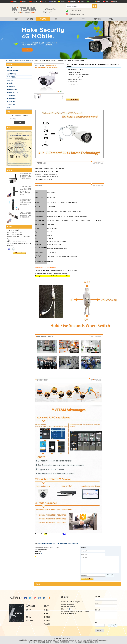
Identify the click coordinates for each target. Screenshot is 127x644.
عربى (91, 1)
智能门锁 (10, 68)
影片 (57, 19)
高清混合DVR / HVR (13, 92)
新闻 (70, 19)
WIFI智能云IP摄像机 (13, 71)
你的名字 (97, 596)
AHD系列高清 (17, 61)
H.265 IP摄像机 (11, 77)
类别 (11, 61)
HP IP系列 (10, 83)
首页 (16, 19)
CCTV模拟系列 (11, 102)
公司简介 (28, 610)
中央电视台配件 (12, 99)
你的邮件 (97, 603)
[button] (125, 40)
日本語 (83, 1)
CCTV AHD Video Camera (60, 543)
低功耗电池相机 (12, 74)
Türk (107, 1)
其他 (9, 108)
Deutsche (34, 1)
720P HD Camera (73, 543)
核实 (96, 622)
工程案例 (47, 617)
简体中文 (24, 1)
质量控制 (28, 617)
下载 (111, 19)
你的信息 (97, 610)
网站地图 (47, 624)
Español (63, 1)
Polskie (115, 1)
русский (54, 1)
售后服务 (47, 610)
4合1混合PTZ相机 (12, 89)
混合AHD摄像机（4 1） (29, 61)
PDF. (41, 553)
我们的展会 (29, 621)
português (73, 1)
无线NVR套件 (11, 96)
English (15, 1)
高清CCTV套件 (11, 105)
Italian (99, 1)
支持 (84, 19)
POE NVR (10, 80)
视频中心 (47, 621)
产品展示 (43, 19)
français (44, 1)
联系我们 (97, 19)
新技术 (46, 614)
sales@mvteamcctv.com (77, 14)
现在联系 (19, 253)
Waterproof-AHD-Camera (45, 543)
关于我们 (30, 19)
